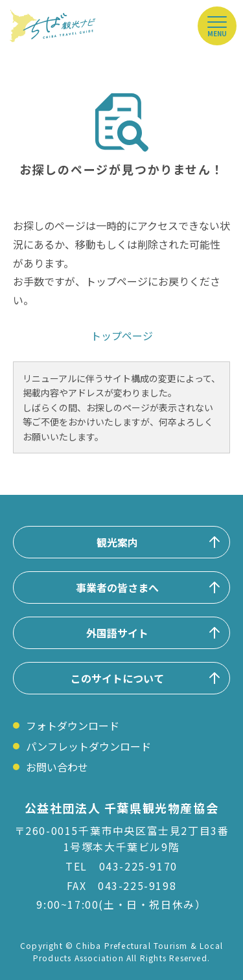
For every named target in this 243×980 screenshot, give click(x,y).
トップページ (122, 336)
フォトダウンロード (73, 725)
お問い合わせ (57, 767)
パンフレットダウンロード (88, 746)
